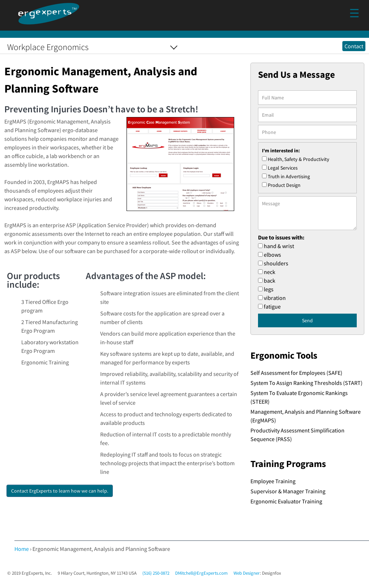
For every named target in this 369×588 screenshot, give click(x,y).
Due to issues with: (281, 237)
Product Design (284, 185)
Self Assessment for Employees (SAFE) (296, 373)
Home (22, 549)
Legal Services (283, 168)
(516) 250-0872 (156, 573)
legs (269, 289)
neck (270, 272)
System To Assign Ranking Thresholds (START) (306, 383)
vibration (275, 298)
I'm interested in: (281, 151)
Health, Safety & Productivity (299, 159)
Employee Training (273, 481)
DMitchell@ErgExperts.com (201, 573)
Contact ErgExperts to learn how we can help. (60, 491)
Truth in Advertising (289, 176)
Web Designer (247, 573)
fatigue (272, 306)
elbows (272, 255)
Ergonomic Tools (284, 355)
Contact (354, 46)
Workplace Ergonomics (48, 47)
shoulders (276, 263)
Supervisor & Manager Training (288, 491)
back (270, 280)
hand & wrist (279, 246)
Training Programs (288, 464)
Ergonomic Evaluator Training (286, 501)
